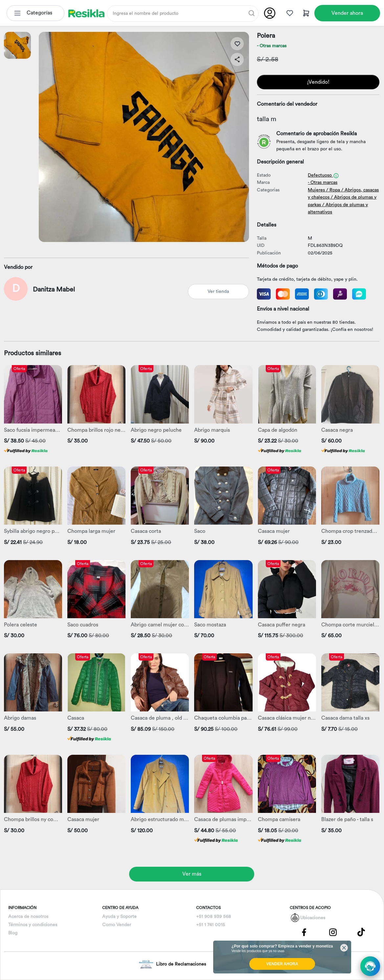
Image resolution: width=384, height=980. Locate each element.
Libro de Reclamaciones (172, 964)
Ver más (192, 874)
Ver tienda (218, 292)
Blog (13, 933)
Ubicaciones (313, 918)
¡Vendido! (318, 82)
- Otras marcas (272, 46)
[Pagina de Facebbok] (304, 932)
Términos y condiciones (33, 925)
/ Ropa (333, 190)
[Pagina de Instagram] (333, 932)
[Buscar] (252, 13)
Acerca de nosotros (28, 917)
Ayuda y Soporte (119, 917)
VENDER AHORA (282, 964)
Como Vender (117, 925)
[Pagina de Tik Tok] (361, 932)
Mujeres (316, 190)
